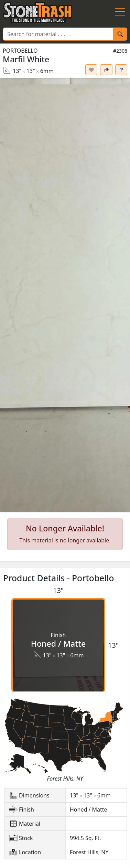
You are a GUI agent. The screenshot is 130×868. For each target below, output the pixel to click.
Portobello (20, 51)
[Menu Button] (120, 12)
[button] (65, 295)
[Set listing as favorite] (91, 70)
